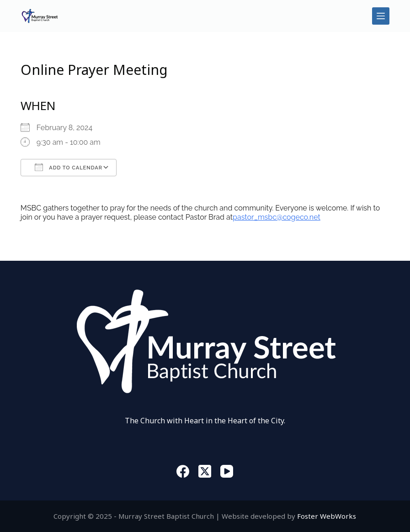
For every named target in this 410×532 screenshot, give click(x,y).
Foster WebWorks (327, 516)
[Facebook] (183, 471)
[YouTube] (227, 471)
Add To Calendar (69, 167)
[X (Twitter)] (205, 471)
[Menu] (381, 16)
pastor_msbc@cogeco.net (277, 217)
